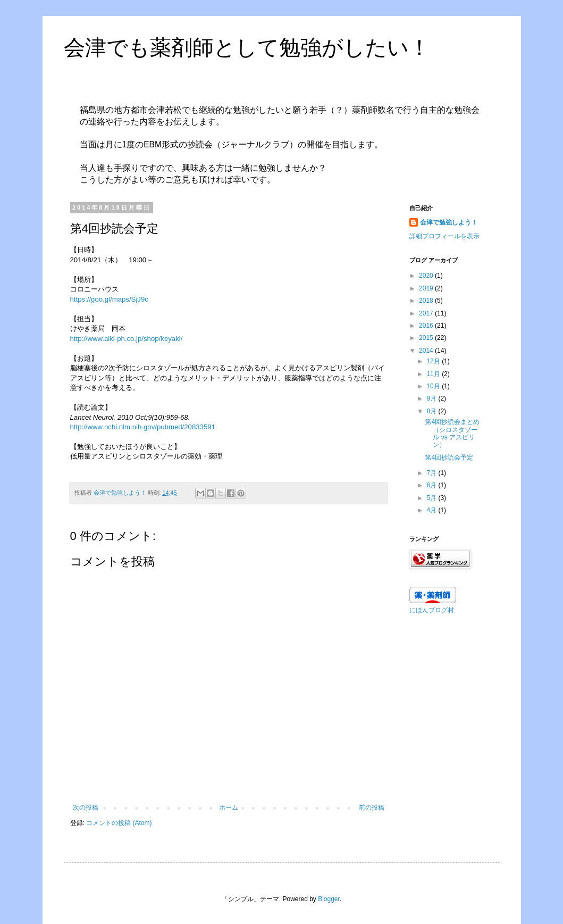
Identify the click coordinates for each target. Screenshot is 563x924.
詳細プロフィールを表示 (444, 236)
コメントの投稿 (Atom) (119, 823)
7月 (432, 473)
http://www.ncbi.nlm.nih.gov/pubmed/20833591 (143, 427)
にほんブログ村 (432, 610)
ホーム (229, 808)
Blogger (329, 899)
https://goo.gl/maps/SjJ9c (109, 299)
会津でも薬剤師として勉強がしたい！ (247, 47)
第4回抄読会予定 (449, 457)
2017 (427, 313)
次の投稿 (86, 808)
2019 (427, 288)
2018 (427, 301)
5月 (432, 498)
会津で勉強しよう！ (449, 222)
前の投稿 (372, 808)
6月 (432, 485)
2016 (427, 326)
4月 (432, 510)
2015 (427, 338)
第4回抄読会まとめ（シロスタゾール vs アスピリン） (452, 433)
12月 (434, 361)
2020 (427, 276)
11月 (434, 374)
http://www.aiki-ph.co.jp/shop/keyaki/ (127, 339)
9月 (432, 398)
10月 (434, 386)
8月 (432, 411)
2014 (427, 351)
